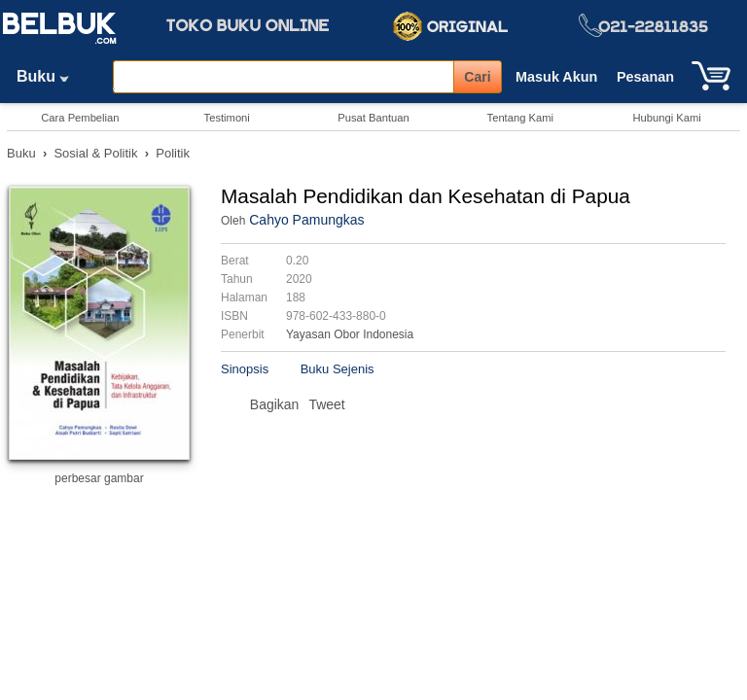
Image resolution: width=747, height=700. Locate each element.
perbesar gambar (99, 478)
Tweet (326, 404)
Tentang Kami (520, 118)
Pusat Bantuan (373, 118)
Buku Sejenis (338, 369)
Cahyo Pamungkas (306, 220)
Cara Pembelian (80, 118)
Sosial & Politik (95, 153)
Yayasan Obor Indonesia (350, 334)
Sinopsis (245, 369)
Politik (173, 153)
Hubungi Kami (666, 118)
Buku (50, 76)
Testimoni (227, 118)
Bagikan (275, 404)
